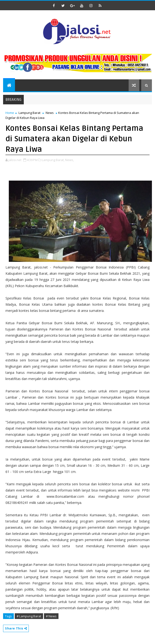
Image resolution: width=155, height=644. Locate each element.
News (50, 113)
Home (10, 113)
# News (51, 616)
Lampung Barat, (53, 160)
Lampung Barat (29, 113)
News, (70, 160)
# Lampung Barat (29, 616)
